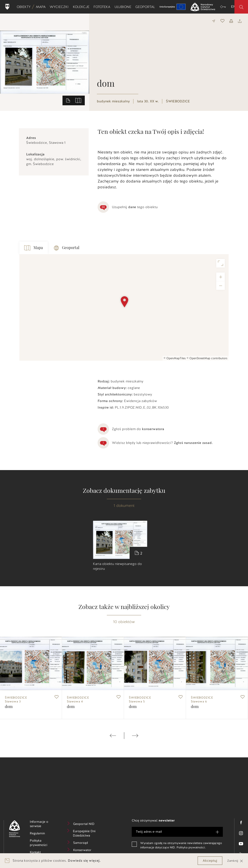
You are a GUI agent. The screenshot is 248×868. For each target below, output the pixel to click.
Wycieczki (60, 7)
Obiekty (25, 7)
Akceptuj (210, 861)
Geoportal (146, 7)
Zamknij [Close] (235, 861)
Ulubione (124, 7)
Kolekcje (82, 7)
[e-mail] (177, 832)
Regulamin (43, 834)
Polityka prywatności (43, 844)
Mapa (42, 7)
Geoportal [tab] (67, 248)
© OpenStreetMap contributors (207, 358)
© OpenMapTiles (175, 358)
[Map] (124, 307)
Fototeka (103, 7)
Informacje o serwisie (43, 825)
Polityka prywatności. (191, 847)
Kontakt (43, 853)
